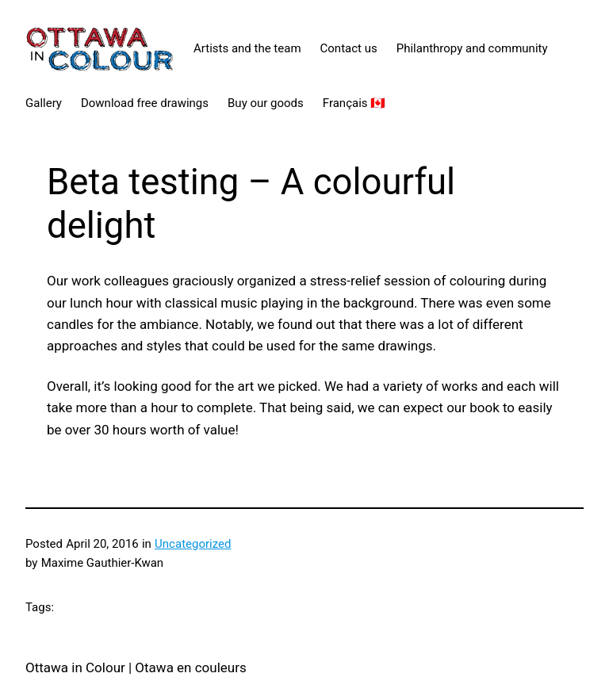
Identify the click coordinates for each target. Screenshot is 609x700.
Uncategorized (193, 544)
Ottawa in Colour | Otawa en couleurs (136, 667)
